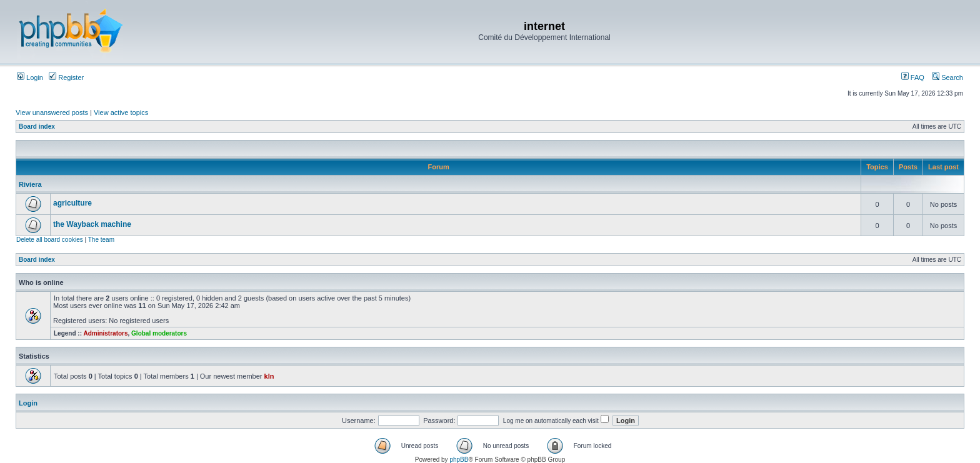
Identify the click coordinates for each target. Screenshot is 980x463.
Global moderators (159, 333)
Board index (37, 127)
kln (269, 376)
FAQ (913, 77)
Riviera (30, 184)
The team (101, 240)
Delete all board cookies (50, 240)
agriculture (72, 203)
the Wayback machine (92, 224)
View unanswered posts (52, 112)
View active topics (121, 112)
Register (66, 77)
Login (30, 77)
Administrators (105, 333)
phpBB (459, 460)
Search (947, 77)
